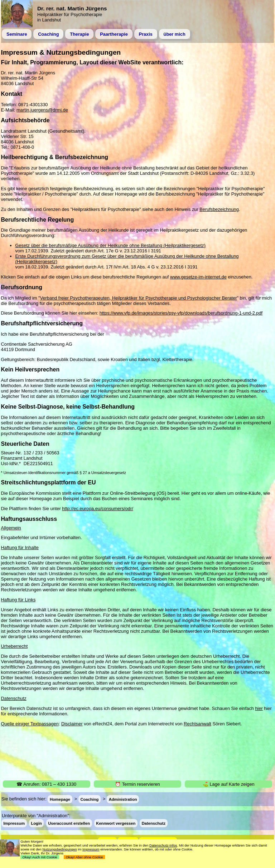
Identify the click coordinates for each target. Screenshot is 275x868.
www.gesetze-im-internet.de (198, 277)
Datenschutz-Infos (163, 845)
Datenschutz (154, 823)
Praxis (145, 34)
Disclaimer (72, 724)
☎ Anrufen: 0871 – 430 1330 (46, 784)
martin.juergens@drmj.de (42, 110)
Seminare (17, 34)
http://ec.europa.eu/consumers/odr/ (97, 509)
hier (259, 708)
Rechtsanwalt (197, 724)
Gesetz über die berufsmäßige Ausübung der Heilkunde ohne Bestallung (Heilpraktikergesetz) (110, 245)
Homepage (60, 799)
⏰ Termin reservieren (137, 784)
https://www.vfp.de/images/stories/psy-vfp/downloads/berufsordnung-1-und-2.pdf (181, 313)
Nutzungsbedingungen (60, 849)
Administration (123, 799)
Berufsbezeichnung (219, 209)
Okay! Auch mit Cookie (40, 857)
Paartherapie (114, 34)
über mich (175, 34)
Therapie (79, 34)
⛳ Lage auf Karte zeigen (229, 784)
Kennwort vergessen (116, 823)
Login (36, 823)
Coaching (48, 34)
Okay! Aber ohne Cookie (84, 857)
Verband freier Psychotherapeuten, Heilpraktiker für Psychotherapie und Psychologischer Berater (139, 298)
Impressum (14, 823)
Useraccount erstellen (69, 823)
